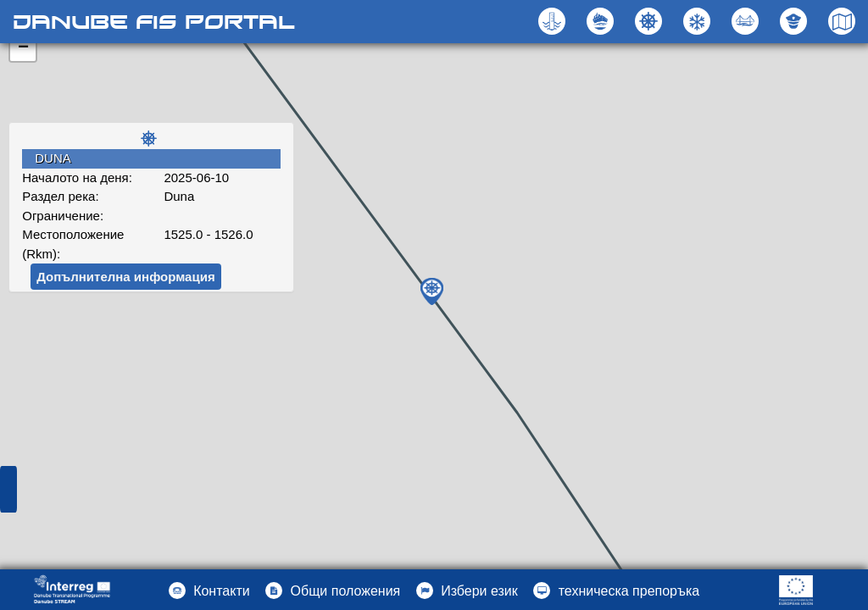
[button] (747, 21)
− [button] (23, 48)
